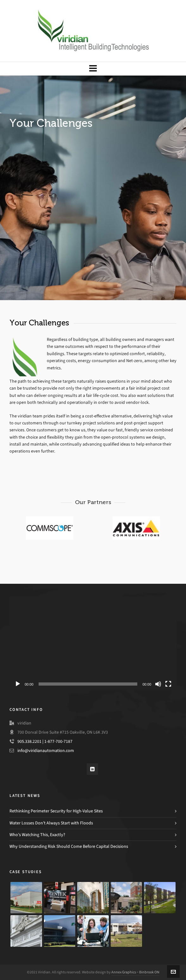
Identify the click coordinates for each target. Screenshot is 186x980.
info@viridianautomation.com (46, 751)
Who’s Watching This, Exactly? (37, 835)
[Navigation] (93, 69)
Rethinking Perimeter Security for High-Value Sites (56, 811)
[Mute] (158, 684)
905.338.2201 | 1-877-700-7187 (45, 741)
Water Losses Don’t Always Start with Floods (51, 823)
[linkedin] (92, 769)
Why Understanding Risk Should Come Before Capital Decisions (69, 846)
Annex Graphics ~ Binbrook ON (135, 972)
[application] (93, 643)
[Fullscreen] (168, 684)
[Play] (18, 684)
